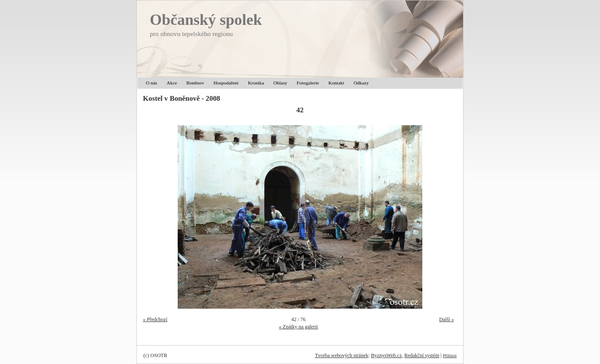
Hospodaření (226, 83)
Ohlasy (280, 83)
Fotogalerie (308, 83)
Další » (446, 319)
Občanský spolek (206, 20)
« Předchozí (155, 319)
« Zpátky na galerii (298, 327)
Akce (172, 83)
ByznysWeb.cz (386, 355)
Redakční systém (422, 355)
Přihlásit (450, 356)
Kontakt (336, 83)
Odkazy (361, 83)
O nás (152, 83)
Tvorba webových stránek (342, 355)
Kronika (256, 83)
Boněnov (195, 83)
